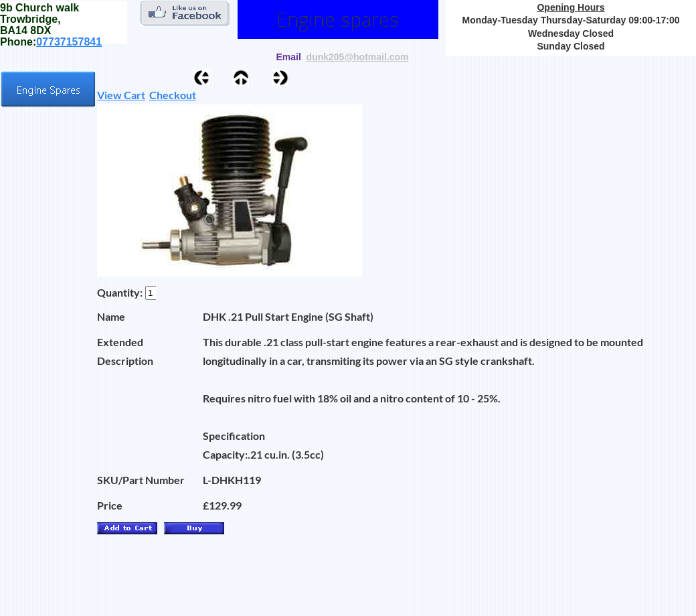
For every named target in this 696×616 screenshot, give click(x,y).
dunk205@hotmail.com (358, 57)
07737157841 (69, 42)
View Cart (121, 95)
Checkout (173, 95)
